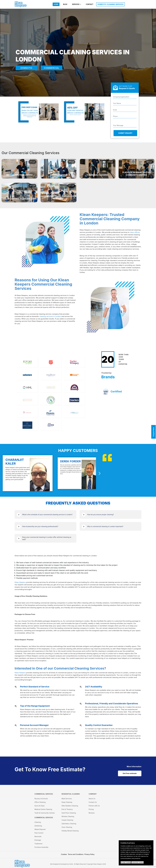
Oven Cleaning (67, 827)
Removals (38, 836)
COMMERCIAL (52, 68)
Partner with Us (94, 806)
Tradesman (38, 844)
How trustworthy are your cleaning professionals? (40, 526)
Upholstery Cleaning (69, 824)
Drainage (38, 840)
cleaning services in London (50, 316)
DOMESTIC (26, 68)
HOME (56, 4)
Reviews (92, 813)
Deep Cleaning (67, 802)
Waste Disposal (40, 829)
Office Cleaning (40, 802)
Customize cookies (138, 862)
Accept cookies (126, 862)
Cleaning (38, 822)
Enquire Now (154, 432)
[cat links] (134, 766)
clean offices (135, 232)
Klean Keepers (20, 582)
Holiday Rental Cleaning (70, 831)
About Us (92, 799)
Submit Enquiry (125, 133)
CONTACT (90, 4)
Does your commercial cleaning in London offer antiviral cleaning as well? (47, 538)
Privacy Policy (89, 854)
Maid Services (67, 799)
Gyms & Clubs (39, 806)
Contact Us (93, 802)
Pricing (91, 809)
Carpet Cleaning (67, 820)
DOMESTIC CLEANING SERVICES (110, 4)
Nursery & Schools (41, 799)
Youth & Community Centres (45, 813)
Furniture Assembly (41, 847)
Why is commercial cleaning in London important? (105, 526)
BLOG (65, 4)
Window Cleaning (68, 816)
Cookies (64, 854)
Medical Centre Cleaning (43, 809)
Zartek (71, 864)
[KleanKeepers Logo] (21, 4)
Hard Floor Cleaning (69, 813)
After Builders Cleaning (70, 806)
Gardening (38, 826)
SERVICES (76, 4)
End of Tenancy (67, 809)
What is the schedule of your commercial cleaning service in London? (47, 515)
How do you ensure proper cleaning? (101, 515)
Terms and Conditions (76, 854)
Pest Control (39, 833)
